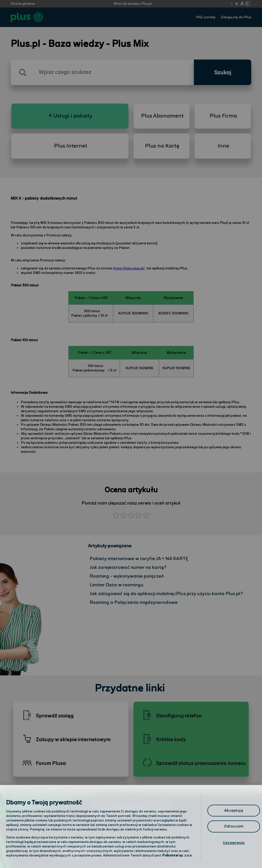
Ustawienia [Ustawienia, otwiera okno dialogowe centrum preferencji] (234, 843)
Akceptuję (234, 811)
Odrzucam (234, 826)
